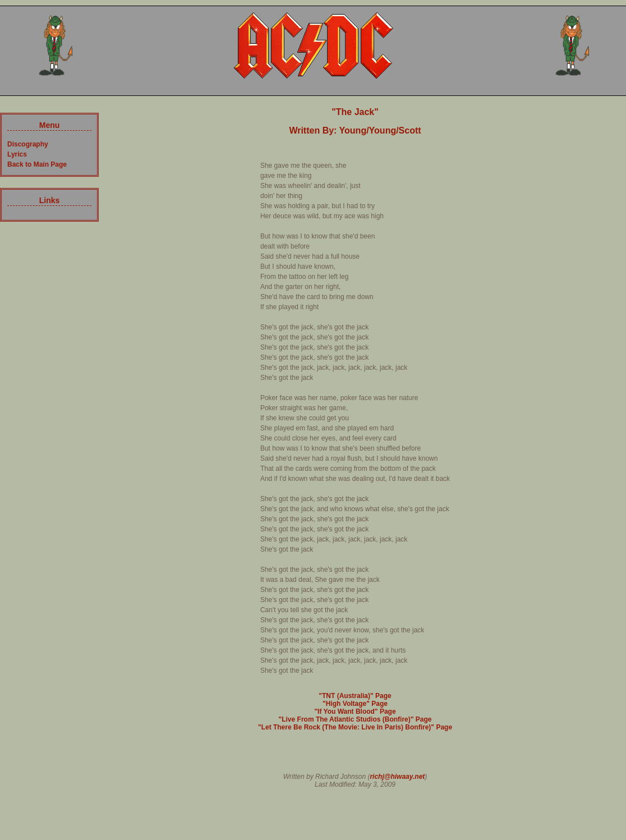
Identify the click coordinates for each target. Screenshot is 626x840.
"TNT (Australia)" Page (355, 696)
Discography (28, 144)
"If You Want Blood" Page (355, 712)
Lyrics (17, 154)
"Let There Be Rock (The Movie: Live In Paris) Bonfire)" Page (355, 727)
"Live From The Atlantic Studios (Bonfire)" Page (355, 719)
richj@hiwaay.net (397, 777)
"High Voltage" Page (355, 704)
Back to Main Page (37, 164)
